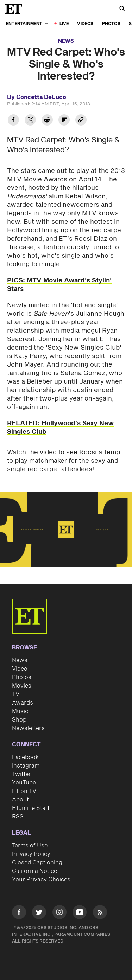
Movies (22, 686)
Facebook (25, 757)
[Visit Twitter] (39, 913)
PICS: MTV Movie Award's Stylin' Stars (59, 285)
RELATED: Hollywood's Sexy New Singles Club (60, 428)
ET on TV (24, 791)
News (66, 41)
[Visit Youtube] (80, 913)
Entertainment (27, 24)
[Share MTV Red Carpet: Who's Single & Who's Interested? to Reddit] (47, 121)
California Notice (34, 871)
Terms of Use (30, 846)
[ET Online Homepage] (16, 9)
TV (16, 694)
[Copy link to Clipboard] (81, 121)
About (20, 800)
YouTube (24, 783)
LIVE (64, 24)
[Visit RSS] (100, 913)
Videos (85, 24)
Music (20, 711)
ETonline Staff (31, 808)
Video (20, 669)
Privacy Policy (31, 854)
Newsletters (28, 728)
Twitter (21, 774)
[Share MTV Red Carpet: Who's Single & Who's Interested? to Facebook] (13, 121)
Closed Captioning (37, 863)
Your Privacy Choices (41, 880)
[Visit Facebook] (19, 913)
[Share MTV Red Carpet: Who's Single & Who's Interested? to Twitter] (30, 121)
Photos (111, 24)
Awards (23, 703)
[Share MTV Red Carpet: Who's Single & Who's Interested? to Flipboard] (64, 121)
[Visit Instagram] (59, 913)
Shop (19, 720)
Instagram (26, 766)
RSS (18, 817)
